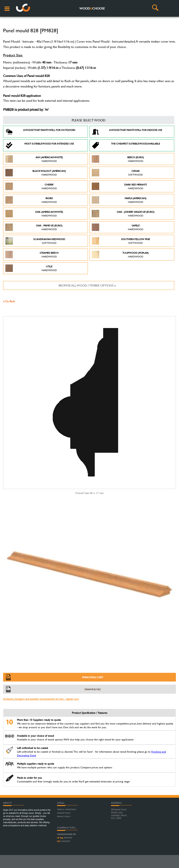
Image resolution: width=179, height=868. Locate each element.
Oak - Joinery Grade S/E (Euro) (123, 214)
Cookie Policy (64, 813)
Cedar (117, 173)
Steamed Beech (32, 255)
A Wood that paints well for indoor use (127, 132)
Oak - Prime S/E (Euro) (34, 227)
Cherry (31, 186)
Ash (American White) (34, 159)
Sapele (118, 227)
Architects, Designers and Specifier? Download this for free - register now (41, 699)
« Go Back (9, 301)
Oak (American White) (34, 214)
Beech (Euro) (118, 159)
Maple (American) (119, 200)
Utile (31, 268)
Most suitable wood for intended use (40, 145)
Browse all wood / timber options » (87, 285)
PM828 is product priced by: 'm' (26, 110)
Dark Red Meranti (119, 186)
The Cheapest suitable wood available (126, 145)
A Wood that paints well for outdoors (40, 132)
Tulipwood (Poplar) (120, 255)
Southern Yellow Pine (121, 241)
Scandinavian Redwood (35, 241)
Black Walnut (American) (36, 173)
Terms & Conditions (67, 809)
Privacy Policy (64, 817)
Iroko (31, 200)
